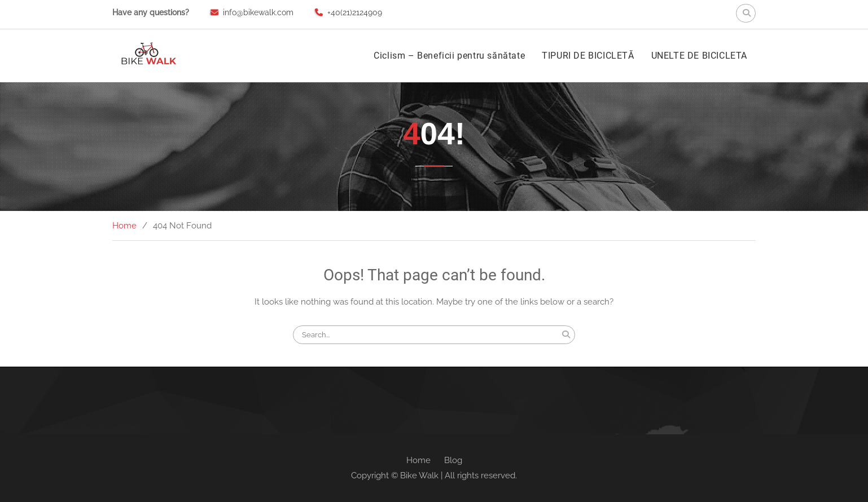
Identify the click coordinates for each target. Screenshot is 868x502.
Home (418, 460)
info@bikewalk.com (258, 12)
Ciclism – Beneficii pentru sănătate (449, 56)
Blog (453, 460)
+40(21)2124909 (355, 12)
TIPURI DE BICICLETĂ (588, 56)
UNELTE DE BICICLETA (699, 56)
